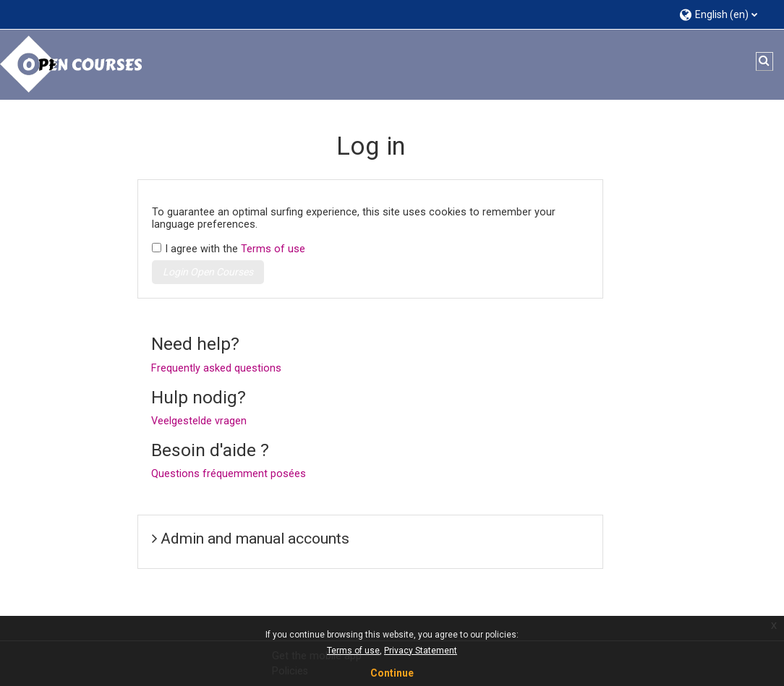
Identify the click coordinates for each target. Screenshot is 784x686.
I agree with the (235, 249)
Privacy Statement (421, 651)
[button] (724, 14)
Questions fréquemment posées (229, 474)
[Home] (72, 64)
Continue (392, 673)
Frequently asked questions (216, 368)
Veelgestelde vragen (199, 421)
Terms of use (273, 249)
